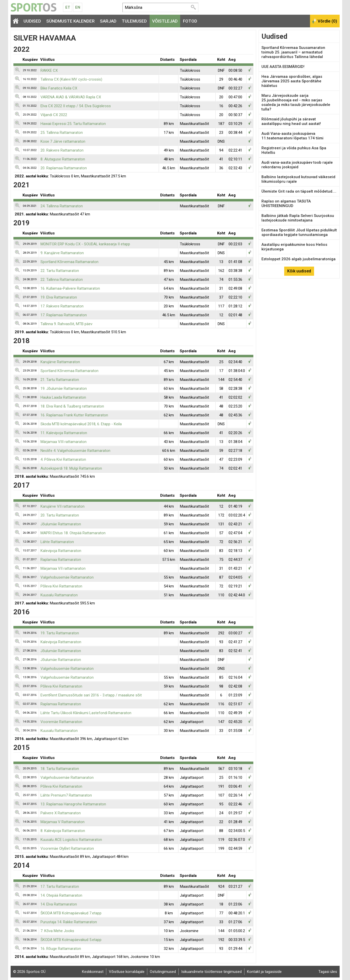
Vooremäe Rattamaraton (61, 722)
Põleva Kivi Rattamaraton (61, 586)
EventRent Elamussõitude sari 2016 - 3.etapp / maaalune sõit (91, 695)
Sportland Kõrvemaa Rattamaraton (69, 262)
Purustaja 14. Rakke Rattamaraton (69, 922)
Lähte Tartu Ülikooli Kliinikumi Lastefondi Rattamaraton (86, 713)
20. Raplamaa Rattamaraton (64, 168)
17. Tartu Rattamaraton (60, 886)
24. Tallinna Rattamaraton (62, 206)
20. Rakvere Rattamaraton (62, 150)
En (78, 7)
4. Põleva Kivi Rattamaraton (63, 459)
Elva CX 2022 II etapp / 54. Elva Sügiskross (76, 106)
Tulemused (134, 21)
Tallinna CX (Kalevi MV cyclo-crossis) (71, 79)
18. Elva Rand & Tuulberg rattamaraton (72, 406)
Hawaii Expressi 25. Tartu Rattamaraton (73, 124)
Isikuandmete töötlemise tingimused (211, 972)
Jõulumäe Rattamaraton (61, 524)
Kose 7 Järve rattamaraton (63, 141)
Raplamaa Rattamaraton (61, 560)
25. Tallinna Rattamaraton (62, 133)
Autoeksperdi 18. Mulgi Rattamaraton (71, 468)
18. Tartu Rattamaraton (60, 769)
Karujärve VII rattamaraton (63, 506)
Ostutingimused (163, 972)
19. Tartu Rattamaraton (60, 633)
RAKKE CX (49, 70)
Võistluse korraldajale (127, 972)
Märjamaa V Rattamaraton (63, 822)
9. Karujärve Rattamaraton (62, 253)
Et (68, 7)
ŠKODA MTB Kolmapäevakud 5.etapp (71, 940)
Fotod (190, 21)
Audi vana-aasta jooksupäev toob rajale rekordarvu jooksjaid (297, 165)
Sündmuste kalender (70, 21)
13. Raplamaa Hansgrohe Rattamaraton (73, 804)
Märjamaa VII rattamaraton (63, 568)
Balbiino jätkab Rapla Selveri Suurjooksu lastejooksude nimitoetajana (298, 218)
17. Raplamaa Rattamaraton (64, 315)
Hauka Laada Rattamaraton (63, 397)
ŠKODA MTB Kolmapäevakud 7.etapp (71, 913)
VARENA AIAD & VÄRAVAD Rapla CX (71, 97)
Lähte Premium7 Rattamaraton (66, 795)
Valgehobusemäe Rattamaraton (67, 577)
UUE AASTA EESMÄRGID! (283, 67)
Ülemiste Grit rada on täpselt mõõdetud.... (299, 191)
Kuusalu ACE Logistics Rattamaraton (71, 840)
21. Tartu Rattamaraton (60, 380)
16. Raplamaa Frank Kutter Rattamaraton (74, 415)
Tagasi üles (328, 972)
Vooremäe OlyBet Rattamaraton (67, 848)
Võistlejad (165, 21)
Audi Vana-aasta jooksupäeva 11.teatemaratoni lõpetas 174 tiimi (292, 136)
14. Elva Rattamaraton (59, 904)
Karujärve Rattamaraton (60, 362)
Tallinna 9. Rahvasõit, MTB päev (66, 324)
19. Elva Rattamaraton (59, 297)
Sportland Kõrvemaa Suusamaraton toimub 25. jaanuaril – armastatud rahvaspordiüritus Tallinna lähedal (293, 52)
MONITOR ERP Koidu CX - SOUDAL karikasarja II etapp (85, 244)
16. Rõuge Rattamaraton (61, 949)
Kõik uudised (299, 271)
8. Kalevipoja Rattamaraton (63, 831)
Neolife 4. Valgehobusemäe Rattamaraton (75, 451)
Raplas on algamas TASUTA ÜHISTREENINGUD (286, 204)
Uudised (32, 21)
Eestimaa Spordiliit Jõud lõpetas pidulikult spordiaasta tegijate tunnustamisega (299, 232)
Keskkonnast (93, 972)
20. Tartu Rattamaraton (60, 515)
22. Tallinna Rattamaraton (62, 280)
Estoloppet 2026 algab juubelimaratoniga (298, 259)
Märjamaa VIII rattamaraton (64, 442)
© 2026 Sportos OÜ (29, 972)
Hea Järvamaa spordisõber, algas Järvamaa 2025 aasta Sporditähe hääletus (292, 81)
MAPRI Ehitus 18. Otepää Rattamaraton (73, 533)
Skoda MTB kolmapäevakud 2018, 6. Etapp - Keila (81, 424)
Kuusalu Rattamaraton (59, 595)
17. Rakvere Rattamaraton (62, 306)
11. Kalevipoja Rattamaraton (64, 433)
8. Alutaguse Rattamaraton (63, 159)
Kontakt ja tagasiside (264, 972)
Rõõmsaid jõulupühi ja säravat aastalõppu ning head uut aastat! (291, 121)
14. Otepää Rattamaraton (61, 895)
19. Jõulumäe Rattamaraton (64, 389)
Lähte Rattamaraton (57, 542)
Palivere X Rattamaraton (61, 813)
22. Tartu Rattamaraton (60, 271)
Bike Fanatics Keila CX (59, 88)
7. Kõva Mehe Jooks (57, 931)
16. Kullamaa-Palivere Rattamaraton (70, 288)
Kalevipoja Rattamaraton (61, 551)
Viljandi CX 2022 (54, 115)
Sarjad (108, 21)
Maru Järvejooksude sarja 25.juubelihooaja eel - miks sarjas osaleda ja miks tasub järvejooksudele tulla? (296, 102)
